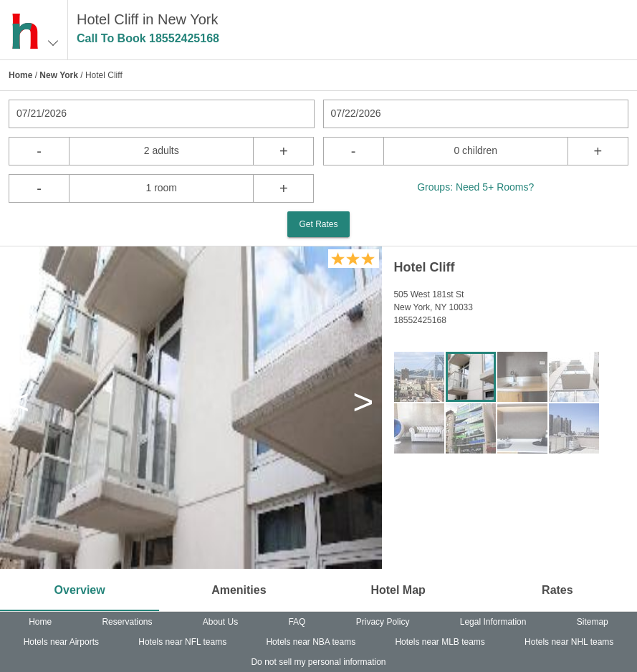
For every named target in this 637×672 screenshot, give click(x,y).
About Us (220, 622)
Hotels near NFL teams (182, 642)
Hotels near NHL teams (569, 642)
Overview (80, 590)
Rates (557, 590)
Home (20, 75)
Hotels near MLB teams (440, 642)
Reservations (127, 622)
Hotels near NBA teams (311, 642)
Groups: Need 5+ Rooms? (475, 187)
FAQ (297, 622)
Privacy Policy (383, 622)
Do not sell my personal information (318, 662)
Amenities (239, 590)
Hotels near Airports (61, 642)
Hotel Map (398, 590)
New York (59, 75)
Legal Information (493, 622)
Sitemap (593, 622)
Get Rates (318, 224)
